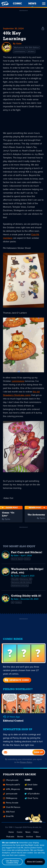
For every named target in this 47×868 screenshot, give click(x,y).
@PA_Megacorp (11, 789)
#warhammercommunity (20, 586)
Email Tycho (31, 798)
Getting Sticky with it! (26, 596)
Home (11, 832)
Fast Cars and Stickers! (27, 552)
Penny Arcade (11, 803)
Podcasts (10, 837)
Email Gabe (31, 785)
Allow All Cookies (35, 862)
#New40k (15, 579)
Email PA (8, 816)
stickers (31, 51)
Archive (30, 837)
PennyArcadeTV (12, 785)
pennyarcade (10, 794)
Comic (20, 832)
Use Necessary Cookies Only (12, 862)
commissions (20, 51)
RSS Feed (9, 812)
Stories (20, 837)
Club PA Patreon (12, 807)
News (28, 832)
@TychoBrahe (32, 794)
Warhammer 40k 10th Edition (26, 48)
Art (13, 602)
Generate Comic (17, 680)
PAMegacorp (10, 798)
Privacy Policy (26, 762)
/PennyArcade (11, 780)
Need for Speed (17, 559)
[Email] (17, 753)
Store (38, 837)
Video (36, 832)
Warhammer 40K (26, 579)
